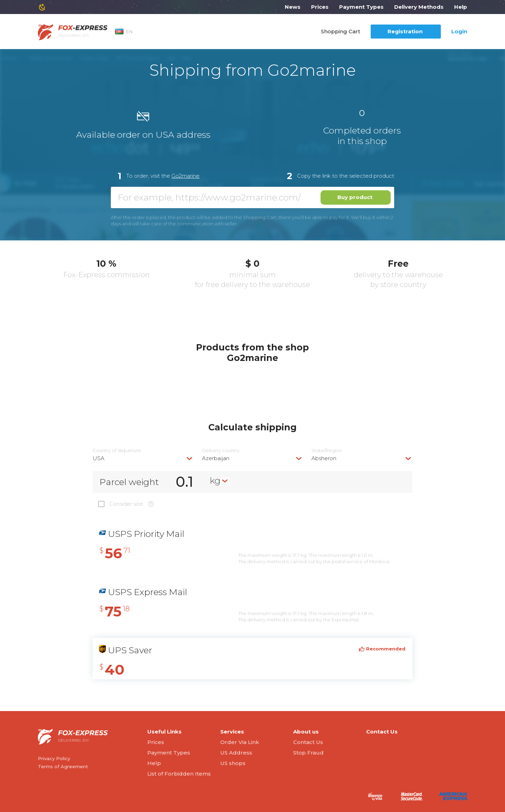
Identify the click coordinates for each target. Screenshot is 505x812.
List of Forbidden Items (179, 774)
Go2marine (186, 176)
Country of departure (117, 451)
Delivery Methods (419, 7)
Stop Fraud (308, 753)
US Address (236, 753)
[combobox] (143, 458)
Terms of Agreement (63, 766)
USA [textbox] (99, 458)
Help (461, 7)
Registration (405, 31)
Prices (320, 7)
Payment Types (361, 7)
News (293, 7)
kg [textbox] (215, 480)
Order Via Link (240, 742)
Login (459, 31)
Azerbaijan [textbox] (216, 458)
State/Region (327, 451)
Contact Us (308, 742)
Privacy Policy (54, 758)
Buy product (355, 197)
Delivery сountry (221, 451)
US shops (233, 763)
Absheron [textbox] (324, 458)
